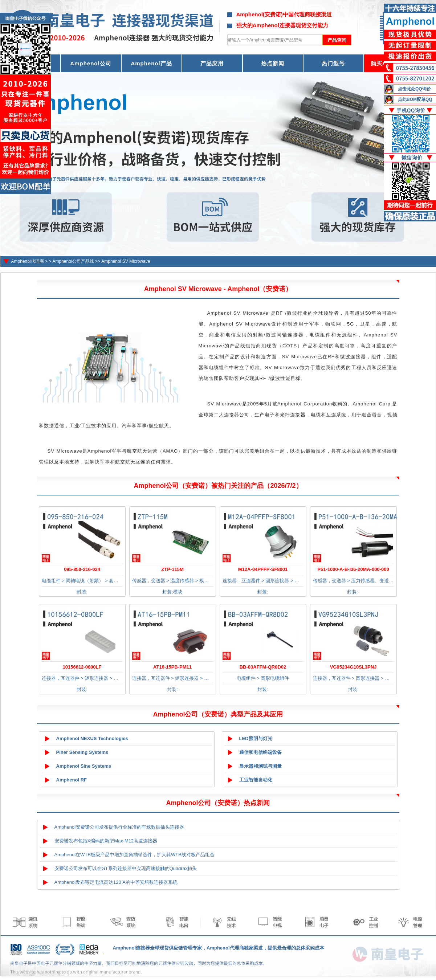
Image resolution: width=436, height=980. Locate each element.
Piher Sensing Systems (82, 752)
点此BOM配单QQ (415, 99)
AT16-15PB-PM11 (172, 667)
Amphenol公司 (91, 63)
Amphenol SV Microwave (126, 261)
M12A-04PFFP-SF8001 (263, 569)
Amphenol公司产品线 (73, 261)
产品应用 (212, 63)
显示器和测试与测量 (260, 766)
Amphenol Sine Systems (84, 766)
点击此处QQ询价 (414, 89)
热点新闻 (273, 63)
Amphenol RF (72, 780)
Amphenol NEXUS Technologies (92, 738)
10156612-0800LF (82, 667)
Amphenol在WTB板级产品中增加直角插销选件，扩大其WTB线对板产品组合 (135, 855)
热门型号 (333, 63)
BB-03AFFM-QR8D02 (263, 667)
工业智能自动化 (256, 780)
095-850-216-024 (82, 569)
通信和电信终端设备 (260, 752)
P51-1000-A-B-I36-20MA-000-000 (353, 569)
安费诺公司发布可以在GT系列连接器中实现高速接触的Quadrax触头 (126, 868)
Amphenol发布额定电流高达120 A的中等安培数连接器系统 (116, 882)
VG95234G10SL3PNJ (353, 667)
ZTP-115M (172, 569)
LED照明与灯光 (256, 738)
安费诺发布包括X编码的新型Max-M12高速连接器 (106, 841)
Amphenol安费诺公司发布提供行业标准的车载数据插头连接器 (119, 827)
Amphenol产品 (151, 63)
